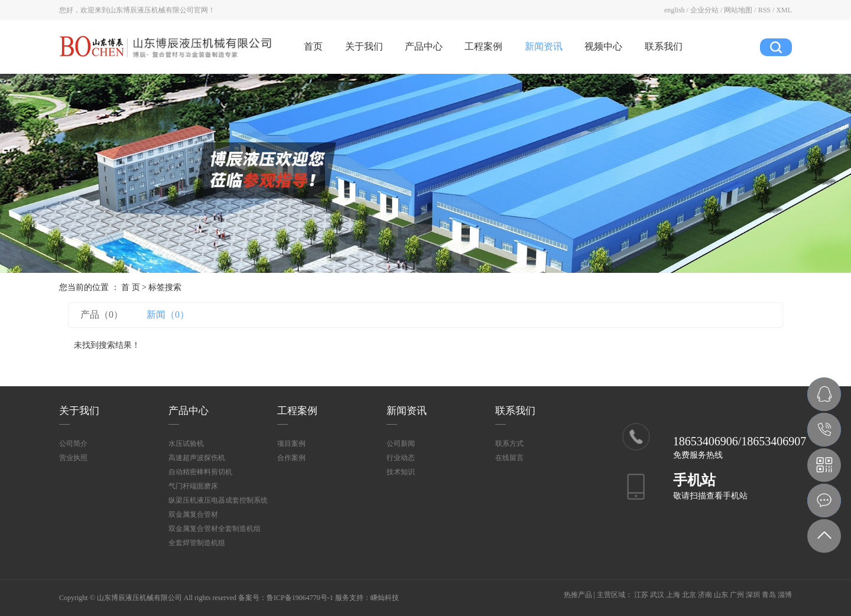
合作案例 (291, 458)
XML (784, 10)
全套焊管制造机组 (197, 543)
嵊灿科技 (385, 598)
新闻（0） (168, 314)
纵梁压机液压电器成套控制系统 (218, 500)
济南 (705, 595)
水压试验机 (186, 444)
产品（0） (102, 314)
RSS (764, 10)
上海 (673, 595)
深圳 (753, 595)
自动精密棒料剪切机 (200, 472)
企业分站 (704, 10)
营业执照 (73, 458)
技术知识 (401, 472)
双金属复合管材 (193, 514)
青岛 (769, 595)
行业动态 (401, 458)
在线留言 (509, 458)
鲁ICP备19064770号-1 (300, 598)
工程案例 (483, 46)
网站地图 (738, 10)
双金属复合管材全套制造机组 (215, 529)
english (675, 10)
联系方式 (509, 444)
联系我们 (664, 46)
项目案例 (291, 444)
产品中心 (424, 46)
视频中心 (603, 46)
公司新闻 (401, 444)
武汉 (657, 595)
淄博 (785, 595)
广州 (737, 595)
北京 (689, 595)
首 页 (131, 287)
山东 (721, 595)
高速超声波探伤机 (197, 458)
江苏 (641, 595)
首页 (313, 46)
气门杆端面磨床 (193, 486)
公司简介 (73, 444)
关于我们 (364, 46)
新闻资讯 (544, 46)
